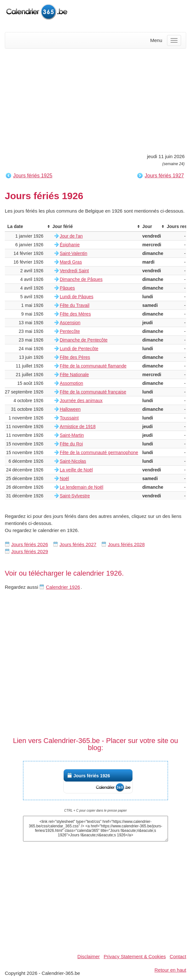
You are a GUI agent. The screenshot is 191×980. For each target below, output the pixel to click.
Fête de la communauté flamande (93, 366)
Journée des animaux (81, 401)
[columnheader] (27, 227)
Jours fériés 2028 (126, 544)
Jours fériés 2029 (30, 551)
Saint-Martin (72, 435)
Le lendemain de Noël (82, 487)
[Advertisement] (95, 100)
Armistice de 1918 (78, 427)
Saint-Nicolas (73, 461)
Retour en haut (170, 970)
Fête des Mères (75, 314)
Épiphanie (70, 245)
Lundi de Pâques (77, 297)
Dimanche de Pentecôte (84, 340)
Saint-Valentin (74, 253)
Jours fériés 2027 (78, 544)
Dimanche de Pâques (81, 279)
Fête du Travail (75, 305)
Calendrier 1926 (63, 587)
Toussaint (69, 418)
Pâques (67, 288)
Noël (64, 478)
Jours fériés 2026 (30, 544)
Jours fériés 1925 (33, 176)
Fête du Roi (71, 444)
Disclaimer (89, 956)
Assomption (72, 383)
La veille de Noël (76, 470)
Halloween (70, 409)
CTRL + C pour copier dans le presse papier (96, 811)
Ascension (70, 323)
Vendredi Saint (74, 271)
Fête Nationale (74, 375)
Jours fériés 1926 (92, 776)
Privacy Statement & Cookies (135, 956)
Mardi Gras (71, 262)
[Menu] (174, 40)
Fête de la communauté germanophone (99, 452)
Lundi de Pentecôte (79, 349)
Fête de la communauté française (93, 392)
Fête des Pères (75, 357)
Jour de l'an (71, 236)
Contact (178, 956)
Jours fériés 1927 (164, 176)
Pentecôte (70, 331)
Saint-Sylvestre (75, 496)
